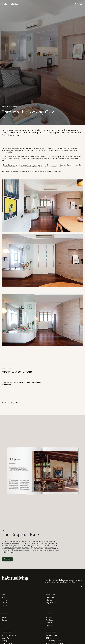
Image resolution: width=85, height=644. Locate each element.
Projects (4, 598)
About (4, 617)
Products (5, 603)
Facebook (49, 620)
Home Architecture (9, 382)
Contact (5, 620)
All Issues (49, 600)
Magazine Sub (51, 603)
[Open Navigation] (81, 4)
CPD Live (49, 638)
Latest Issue (50, 598)
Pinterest (49, 625)
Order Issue (7, 559)
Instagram (50, 617)
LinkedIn (49, 623)
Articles (4, 600)
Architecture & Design (9, 636)
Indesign (5, 641)
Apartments (6, 107)
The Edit (5, 605)
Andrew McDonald (17, 107)
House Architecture (24, 382)
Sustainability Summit (54, 641)
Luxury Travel (6, 638)
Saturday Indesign (52, 636)
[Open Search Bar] (76, 4)
